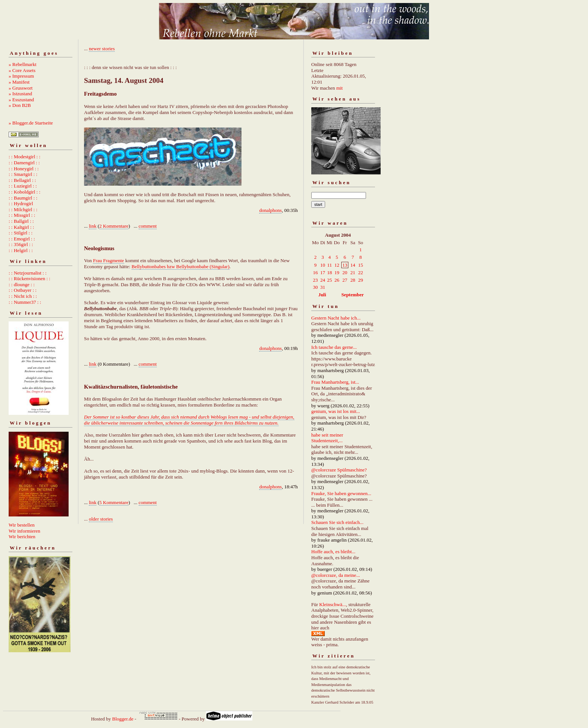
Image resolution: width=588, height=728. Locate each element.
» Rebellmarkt (22, 64)
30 (316, 287)
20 (345, 272)
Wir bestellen (22, 525)
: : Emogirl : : (22, 239)
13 (345, 265)
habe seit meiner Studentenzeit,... (327, 438)
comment (148, 226)
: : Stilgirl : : (21, 233)
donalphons (270, 210)
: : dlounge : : (22, 284)
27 (345, 280)
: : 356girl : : (21, 244)
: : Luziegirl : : (23, 186)
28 (353, 280)
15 (361, 265)
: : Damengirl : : (24, 163)
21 (353, 272)
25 (329, 280)
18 (329, 272)
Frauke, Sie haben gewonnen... (341, 493)
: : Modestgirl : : (25, 157)
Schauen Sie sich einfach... (337, 522)
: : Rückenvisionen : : (29, 278)
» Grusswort (21, 88)
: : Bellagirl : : (22, 180)
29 (361, 280)
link (93, 226)
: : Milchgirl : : (23, 209)
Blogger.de (123, 719)
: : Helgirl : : (21, 250)
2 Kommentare (114, 226)
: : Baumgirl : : (23, 198)
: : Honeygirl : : (24, 169)
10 (323, 265)
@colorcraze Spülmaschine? (339, 470)
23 (316, 280)
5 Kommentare (114, 502)
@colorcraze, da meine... (336, 575)
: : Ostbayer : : (22, 290)
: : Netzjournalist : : (28, 273)
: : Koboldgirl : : (25, 192)
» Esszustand (21, 100)
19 (337, 272)
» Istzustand (20, 94)
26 (337, 280)
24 (323, 280)
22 (361, 272)
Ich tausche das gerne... (334, 347)
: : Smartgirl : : (23, 174)
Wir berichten (22, 537)
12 (337, 265)
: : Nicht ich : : (23, 296)
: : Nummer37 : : (25, 302)
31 (323, 287)
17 (323, 272)
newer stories (102, 49)
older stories (101, 519)
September (352, 295)
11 (329, 265)
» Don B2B (20, 105)
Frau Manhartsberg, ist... (335, 382)
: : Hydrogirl (21, 203)
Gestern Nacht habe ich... (336, 318)
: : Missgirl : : (22, 215)
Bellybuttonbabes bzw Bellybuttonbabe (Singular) (181, 266)
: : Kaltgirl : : (21, 227)
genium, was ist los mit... (336, 411)
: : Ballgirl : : (21, 221)
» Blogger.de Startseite (31, 123)
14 (353, 265)
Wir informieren (24, 531)
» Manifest (19, 82)
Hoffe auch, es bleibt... (333, 552)
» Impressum (21, 76)
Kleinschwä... (332, 604)
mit (340, 88)
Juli (322, 295)
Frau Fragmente (109, 260)
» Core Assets (22, 70)
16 (316, 272)
